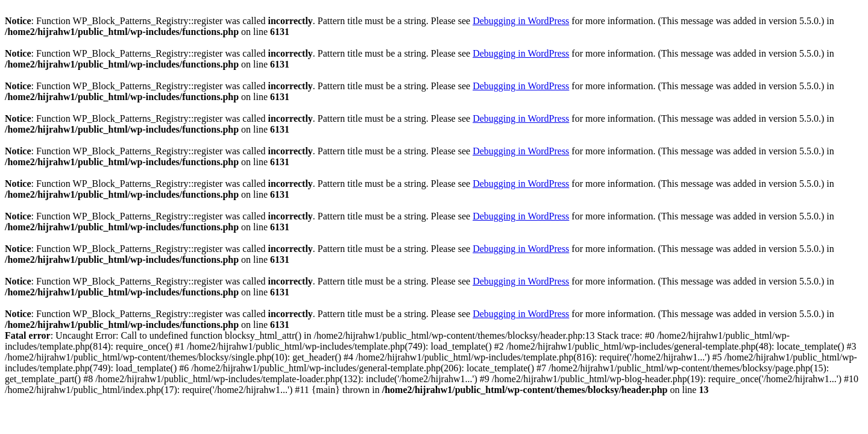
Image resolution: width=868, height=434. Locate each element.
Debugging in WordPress (521, 21)
